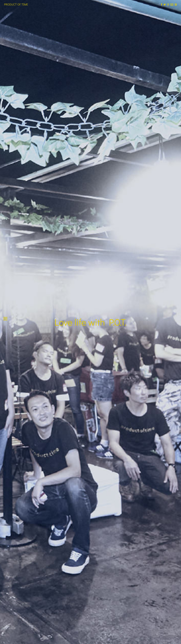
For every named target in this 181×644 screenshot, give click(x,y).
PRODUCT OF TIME (16, 4)
